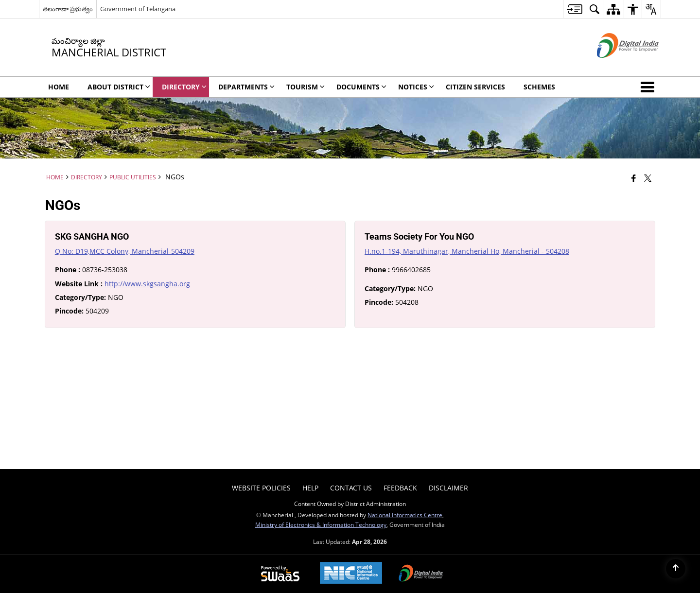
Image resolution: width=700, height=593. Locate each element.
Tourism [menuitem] (306, 87)
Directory (87, 177)
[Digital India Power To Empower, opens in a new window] (421, 574)
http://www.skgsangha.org (147, 284)
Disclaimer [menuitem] (448, 488)
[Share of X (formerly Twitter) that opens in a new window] (648, 178)
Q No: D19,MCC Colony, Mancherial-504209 (125, 251)
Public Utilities (133, 177)
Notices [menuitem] (416, 87)
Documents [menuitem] (361, 87)
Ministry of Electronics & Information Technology (321, 524)
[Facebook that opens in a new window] (634, 178)
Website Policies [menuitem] (261, 488)
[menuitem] (574, 9)
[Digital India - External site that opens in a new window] (616, 66)
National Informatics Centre (405, 515)
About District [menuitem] (119, 87)
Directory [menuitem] (184, 87)
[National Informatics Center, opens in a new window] (351, 574)
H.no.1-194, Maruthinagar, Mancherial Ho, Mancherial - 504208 (467, 251)
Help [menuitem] (310, 488)
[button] (649, 87)
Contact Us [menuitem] (351, 488)
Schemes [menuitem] (539, 87)
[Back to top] (676, 569)
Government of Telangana (138, 9)
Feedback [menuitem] (400, 488)
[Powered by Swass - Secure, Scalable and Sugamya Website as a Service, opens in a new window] (280, 574)
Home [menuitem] (59, 87)
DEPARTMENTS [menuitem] (246, 87)
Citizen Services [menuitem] (475, 87)
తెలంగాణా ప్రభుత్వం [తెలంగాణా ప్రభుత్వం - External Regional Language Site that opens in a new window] (68, 9)
